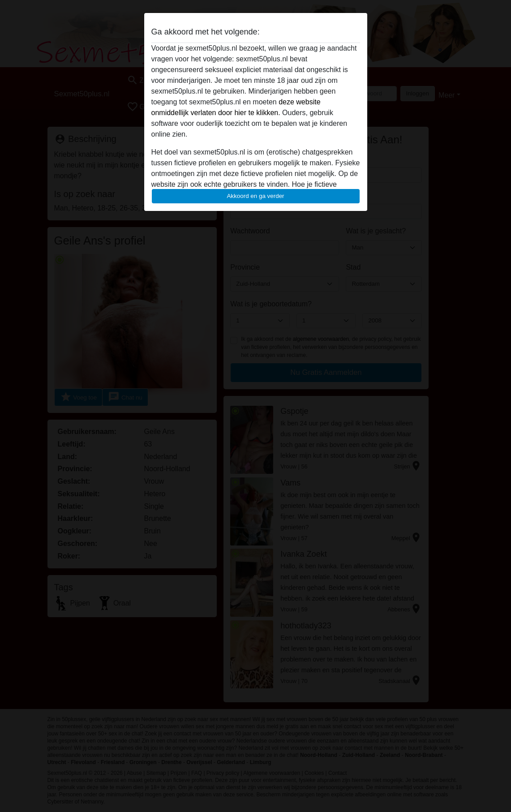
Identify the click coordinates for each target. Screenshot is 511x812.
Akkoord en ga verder (255, 196)
